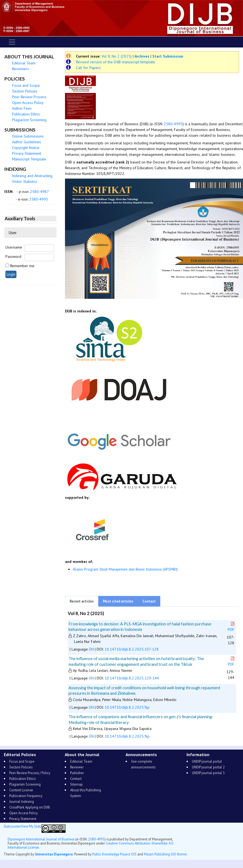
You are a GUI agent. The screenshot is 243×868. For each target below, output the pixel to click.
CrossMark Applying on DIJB (30, 807)
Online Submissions (28, 136)
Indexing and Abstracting (32, 176)
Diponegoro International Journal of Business (41, 839)
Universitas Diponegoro (54, 854)
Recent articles (82, 601)
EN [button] (91, 649)
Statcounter (12, 826)
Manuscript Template (29, 159)
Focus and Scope (26, 85)
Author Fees (22, 108)
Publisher (77, 773)
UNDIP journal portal (207, 761)
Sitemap (76, 784)
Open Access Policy (28, 103)
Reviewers (20, 69)
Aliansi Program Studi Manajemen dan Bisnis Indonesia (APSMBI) (125, 569)
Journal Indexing (22, 801)
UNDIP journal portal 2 (208, 767)
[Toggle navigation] (12, 42)
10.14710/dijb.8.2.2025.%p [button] (127, 707)
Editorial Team (24, 63)
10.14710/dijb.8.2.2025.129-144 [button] (132, 678)
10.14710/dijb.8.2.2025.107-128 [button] (132, 649)
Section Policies (25, 91)
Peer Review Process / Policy (30, 773)
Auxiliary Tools (20, 218)
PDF (232, 627)
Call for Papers (88, 68)
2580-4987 (39, 192)
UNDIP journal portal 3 (208, 773)
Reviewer (77, 767)
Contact (149, 601)
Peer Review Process (29, 97)
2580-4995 (39, 199)
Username (14, 247)
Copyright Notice (26, 148)
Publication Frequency (26, 796)
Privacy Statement (27, 153)
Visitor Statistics (25, 181)
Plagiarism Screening (29, 120)
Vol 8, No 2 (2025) (117, 56)
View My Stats (31, 826)
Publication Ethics (26, 114)
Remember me (22, 266)
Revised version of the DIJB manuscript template (115, 62)
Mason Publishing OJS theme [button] (165, 854)
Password (13, 256)
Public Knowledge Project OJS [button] (114, 854)
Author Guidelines (26, 142)
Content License (21, 790)
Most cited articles (118, 601)
